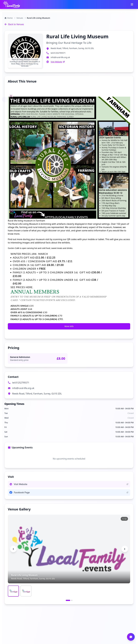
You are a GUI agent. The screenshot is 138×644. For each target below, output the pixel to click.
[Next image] (125, 549)
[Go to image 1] (13, 591)
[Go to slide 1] (68, 600)
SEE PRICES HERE (22, 287)
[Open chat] (131, 637)
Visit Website (58, 62)
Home (9, 18)
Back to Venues (14, 24)
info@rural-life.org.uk (23, 388)
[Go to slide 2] (72, 600)
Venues (20, 18)
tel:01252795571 (21, 383)
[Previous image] (13, 549)
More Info (69, 326)
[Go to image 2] (26, 591)
